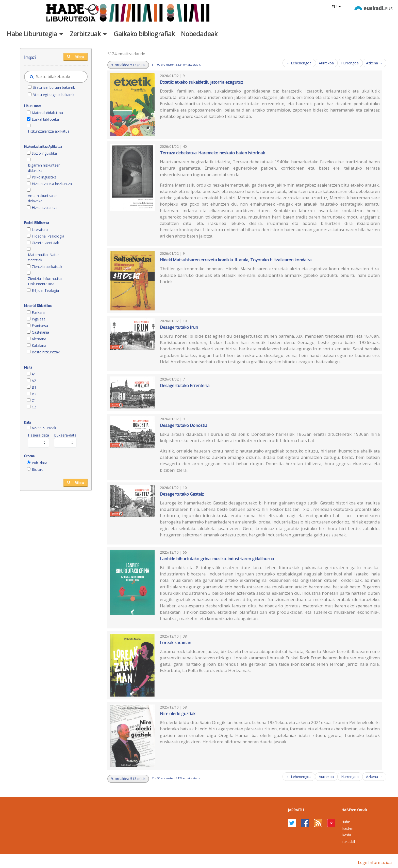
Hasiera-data (38, 435)
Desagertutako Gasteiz (182, 494)
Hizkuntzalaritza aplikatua (49, 131)
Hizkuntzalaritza (45, 207)
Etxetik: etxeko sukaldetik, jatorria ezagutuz (202, 82)
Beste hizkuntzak (46, 352)
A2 (34, 381)
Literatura (40, 230)
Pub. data (39, 463)
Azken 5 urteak (44, 428)
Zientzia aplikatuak (47, 267)
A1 (34, 374)
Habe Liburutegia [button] (35, 34)
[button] (128, 65)
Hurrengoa (350, 63)
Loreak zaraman (176, 643)
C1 (34, 400)
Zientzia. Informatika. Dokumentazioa (45, 281)
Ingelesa (39, 319)
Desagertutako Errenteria (185, 386)
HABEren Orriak (354, 810)
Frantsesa (40, 326)
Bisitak (37, 469)
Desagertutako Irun (179, 327)
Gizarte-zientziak (45, 243)
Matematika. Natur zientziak (43, 257)
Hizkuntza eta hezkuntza (52, 184)
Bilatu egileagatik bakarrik (53, 95)
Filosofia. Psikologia (48, 236)
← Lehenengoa (299, 63)
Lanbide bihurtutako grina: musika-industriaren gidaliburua (217, 559)
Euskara (38, 312)
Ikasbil (346, 835)
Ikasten (347, 828)
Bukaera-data (65, 435)
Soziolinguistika (44, 153)
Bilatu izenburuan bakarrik (54, 87)
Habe (346, 822)
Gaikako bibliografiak (144, 34)
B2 (34, 394)
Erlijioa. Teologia (45, 290)
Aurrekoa (326, 63)
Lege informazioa (375, 862)
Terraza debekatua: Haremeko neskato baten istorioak (212, 153)
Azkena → (374, 63)
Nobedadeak (199, 34)
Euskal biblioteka (45, 119)
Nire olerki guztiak (178, 714)
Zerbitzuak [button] (89, 34)
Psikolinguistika (44, 177)
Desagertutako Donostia (184, 425)
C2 (34, 407)
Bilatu (76, 57)
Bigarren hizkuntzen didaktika (44, 168)
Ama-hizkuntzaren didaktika (43, 198)
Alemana (39, 339)
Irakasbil (348, 842)
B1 (34, 387)
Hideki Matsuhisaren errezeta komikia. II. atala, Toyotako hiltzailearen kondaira (236, 260)
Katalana (39, 345)
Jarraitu (296, 810)
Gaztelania (40, 332)
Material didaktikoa (47, 113)
